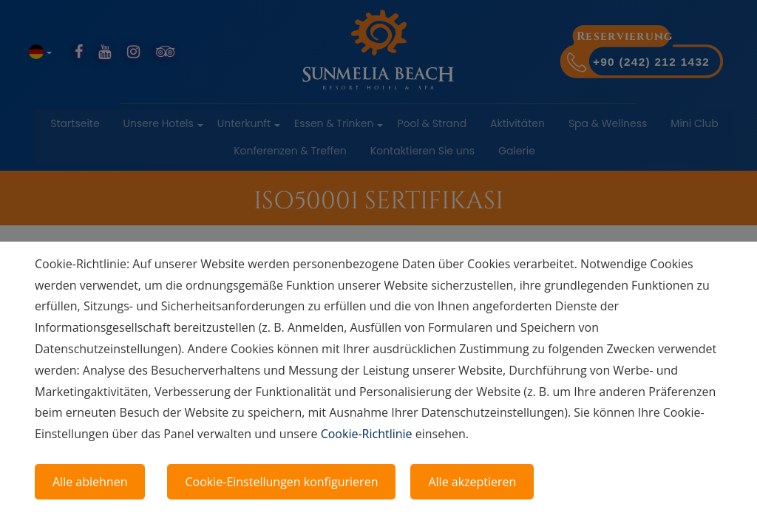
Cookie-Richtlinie (367, 434)
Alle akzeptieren (472, 482)
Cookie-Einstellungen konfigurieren (281, 482)
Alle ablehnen (90, 482)
